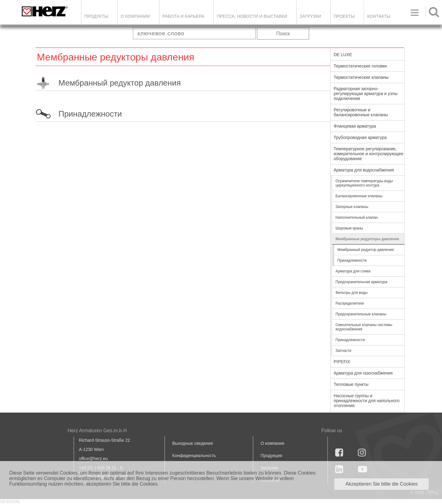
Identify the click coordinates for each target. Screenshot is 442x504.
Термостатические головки (360, 66)
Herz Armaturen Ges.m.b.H (97, 431)
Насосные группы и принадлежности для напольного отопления (367, 401)
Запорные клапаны (352, 207)
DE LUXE (343, 55)
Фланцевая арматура (355, 126)
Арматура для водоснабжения (364, 170)
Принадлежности (90, 114)
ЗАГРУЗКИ (310, 16)
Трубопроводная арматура (360, 137)
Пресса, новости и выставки (252, 16)
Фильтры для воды (351, 293)
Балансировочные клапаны (359, 196)
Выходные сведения (192, 443)
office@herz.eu (93, 459)
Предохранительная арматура (361, 282)
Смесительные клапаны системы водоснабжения (364, 327)
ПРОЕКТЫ (344, 16)
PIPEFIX (342, 362)
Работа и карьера (183, 16)
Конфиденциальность (194, 456)
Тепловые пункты (351, 384)
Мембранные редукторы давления (367, 239)
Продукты (96, 16)
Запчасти (343, 351)
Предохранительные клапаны (361, 314)
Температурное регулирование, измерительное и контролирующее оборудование (368, 154)
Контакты (379, 16)
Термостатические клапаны (361, 77)
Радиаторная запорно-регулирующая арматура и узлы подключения (366, 94)
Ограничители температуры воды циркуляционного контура (364, 183)
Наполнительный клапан (357, 217)
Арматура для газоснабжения (363, 373)
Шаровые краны (349, 228)
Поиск (283, 34)
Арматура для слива (353, 271)
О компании (135, 16)
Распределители (350, 303)
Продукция (271, 456)
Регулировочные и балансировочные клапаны (361, 112)
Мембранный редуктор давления (119, 83)
